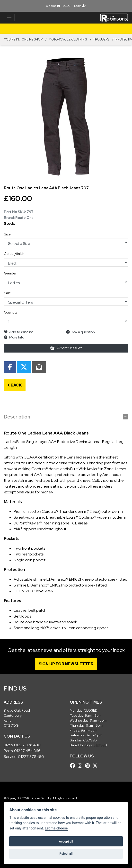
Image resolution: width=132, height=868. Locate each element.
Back (15, 385)
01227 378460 (31, 757)
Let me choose (56, 828)
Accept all (66, 841)
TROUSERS (101, 39)
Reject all (66, 854)
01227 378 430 (27, 745)
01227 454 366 (27, 751)
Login (80, 6)
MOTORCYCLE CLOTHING (68, 39)
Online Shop (32, 39)
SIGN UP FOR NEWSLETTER (66, 664)
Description (17, 417)
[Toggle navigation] (9, 18)
